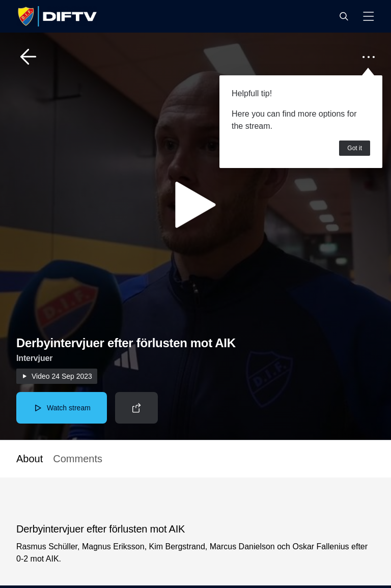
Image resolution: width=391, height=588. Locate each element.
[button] (344, 16)
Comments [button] (78, 459)
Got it (355, 148)
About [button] (30, 459)
